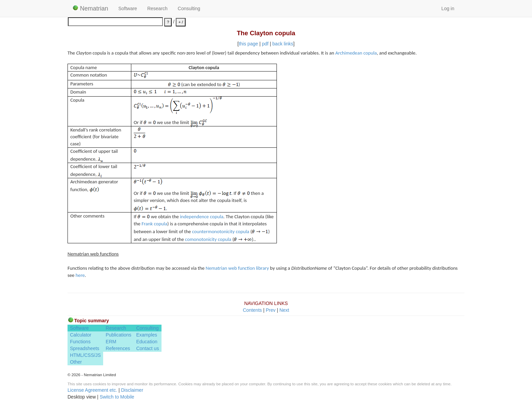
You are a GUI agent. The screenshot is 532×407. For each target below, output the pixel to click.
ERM (111, 342)
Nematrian (90, 8)
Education (147, 342)
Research (157, 8)
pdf (265, 44)
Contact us (147, 348)
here (80, 275)
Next (284, 310)
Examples (146, 335)
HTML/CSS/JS (85, 355)
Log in (448, 8)
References (118, 348)
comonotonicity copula (208, 239)
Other (76, 362)
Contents (252, 310)
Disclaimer (132, 390)
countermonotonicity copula (221, 231)
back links (283, 44)
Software (128, 8)
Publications (119, 335)
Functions (80, 342)
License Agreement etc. (92, 390)
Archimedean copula (356, 53)
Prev (271, 310)
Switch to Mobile (117, 397)
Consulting (189, 8)
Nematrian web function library (237, 268)
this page (249, 44)
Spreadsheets (84, 348)
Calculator (81, 335)
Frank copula (154, 224)
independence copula (202, 217)
